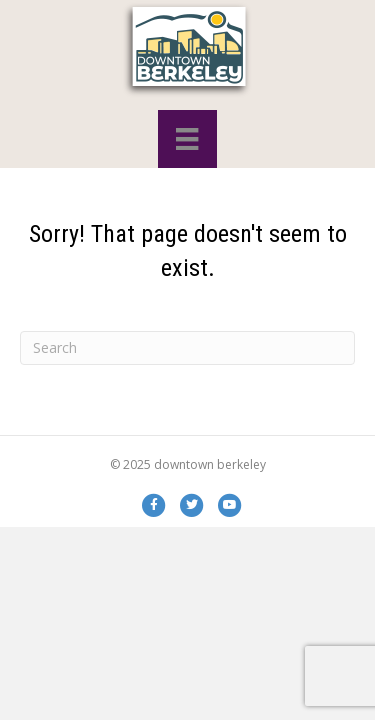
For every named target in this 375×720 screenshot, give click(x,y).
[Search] (187, 348)
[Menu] (187, 139)
